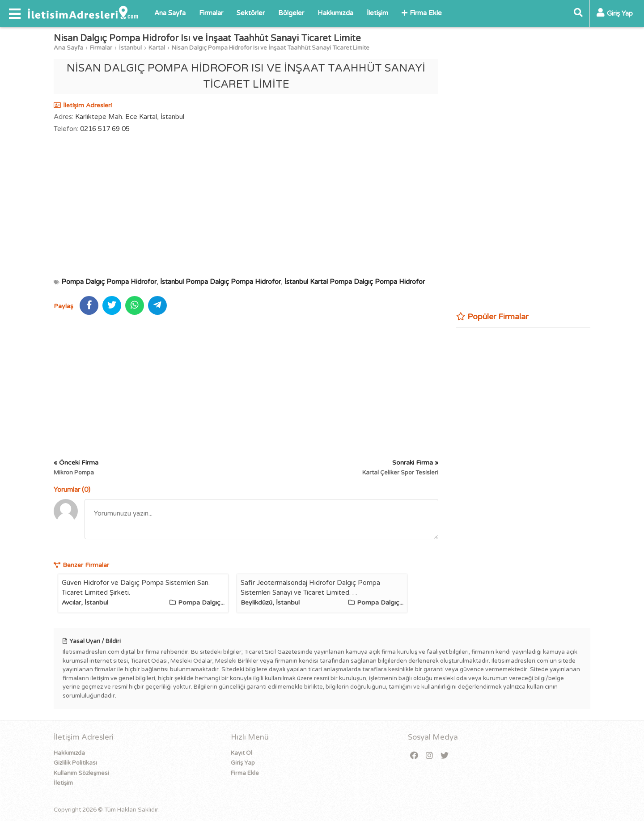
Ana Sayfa (170, 13)
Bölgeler (291, 13)
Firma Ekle (422, 13)
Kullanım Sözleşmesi (81, 773)
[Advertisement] (246, 205)
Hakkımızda (335, 13)
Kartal (157, 48)
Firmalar (211, 13)
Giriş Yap (243, 763)
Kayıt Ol (241, 753)
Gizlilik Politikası (75, 763)
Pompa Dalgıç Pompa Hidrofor (109, 282)
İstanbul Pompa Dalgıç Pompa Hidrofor (220, 282)
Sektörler (251, 13)
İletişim (377, 13)
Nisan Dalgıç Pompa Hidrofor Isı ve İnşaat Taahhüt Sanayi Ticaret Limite (271, 48)
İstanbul (130, 48)
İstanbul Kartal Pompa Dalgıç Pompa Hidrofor (355, 282)
